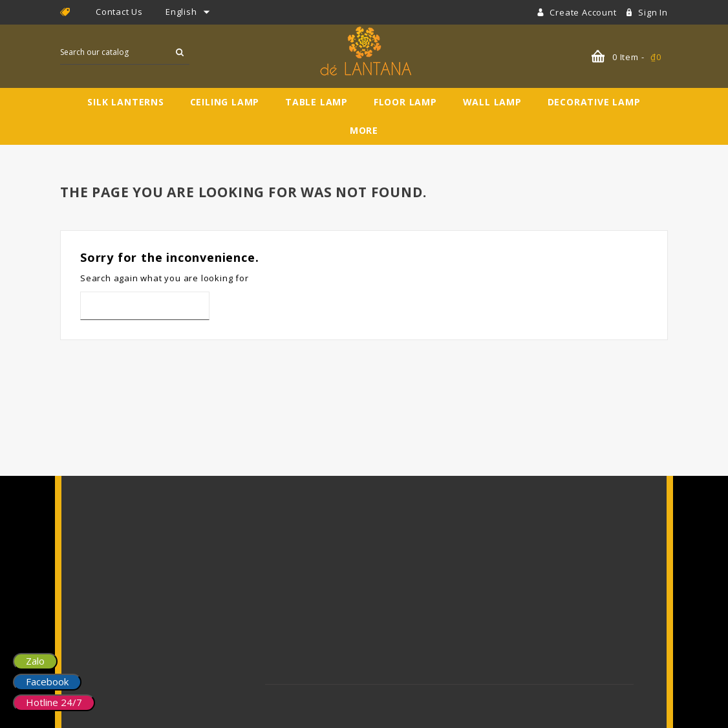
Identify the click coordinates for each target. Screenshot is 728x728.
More (364, 130)
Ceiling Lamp (225, 102)
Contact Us (119, 12)
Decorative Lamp (594, 102)
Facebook (47, 681)
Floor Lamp (405, 102)
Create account (584, 12)
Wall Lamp (492, 102)
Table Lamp (316, 102)
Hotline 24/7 (54, 702)
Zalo (35, 661)
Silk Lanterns (125, 102)
